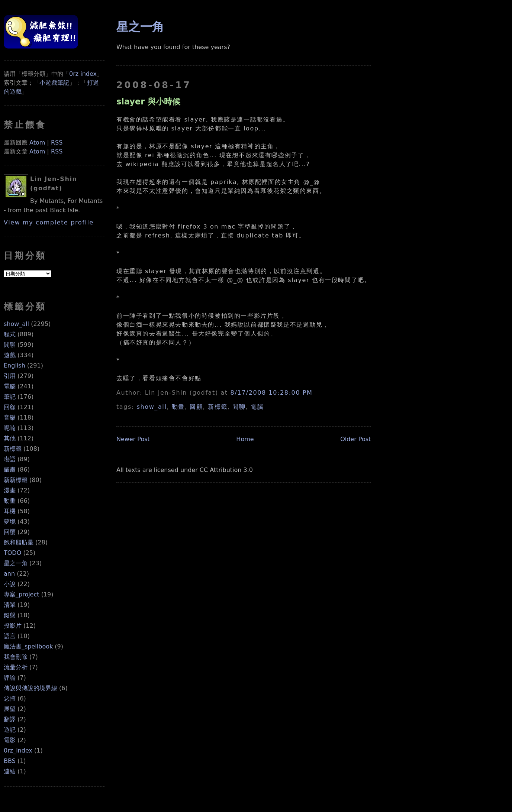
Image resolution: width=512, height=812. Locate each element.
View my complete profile (49, 222)
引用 (10, 376)
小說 (10, 584)
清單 (10, 605)
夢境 (10, 522)
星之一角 (16, 563)
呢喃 (10, 428)
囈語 (10, 459)
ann (9, 574)
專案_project (22, 594)
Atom (37, 143)
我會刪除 (16, 657)
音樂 (10, 418)
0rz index (83, 74)
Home (245, 439)
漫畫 (10, 490)
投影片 (13, 626)
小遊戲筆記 (54, 83)
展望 (10, 709)
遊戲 (10, 355)
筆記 (10, 397)
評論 (10, 678)
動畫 (10, 501)
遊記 (10, 730)
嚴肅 (10, 470)
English (15, 365)
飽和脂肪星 (19, 542)
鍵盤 (10, 615)
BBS (10, 761)
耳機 (10, 511)
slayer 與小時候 (148, 101)
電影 (10, 740)
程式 (10, 334)
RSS (57, 143)
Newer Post (133, 439)
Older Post (355, 439)
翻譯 (10, 719)
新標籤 (13, 449)
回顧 (10, 407)
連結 (10, 771)
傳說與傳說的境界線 (30, 688)
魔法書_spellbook (28, 646)
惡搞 (10, 698)
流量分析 (16, 667)
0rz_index (18, 750)
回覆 (10, 532)
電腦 (10, 386)
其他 (10, 438)
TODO (12, 553)
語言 (10, 636)
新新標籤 (16, 480)
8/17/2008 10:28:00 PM (271, 393)
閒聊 (10, 345)
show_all (16, 324)
